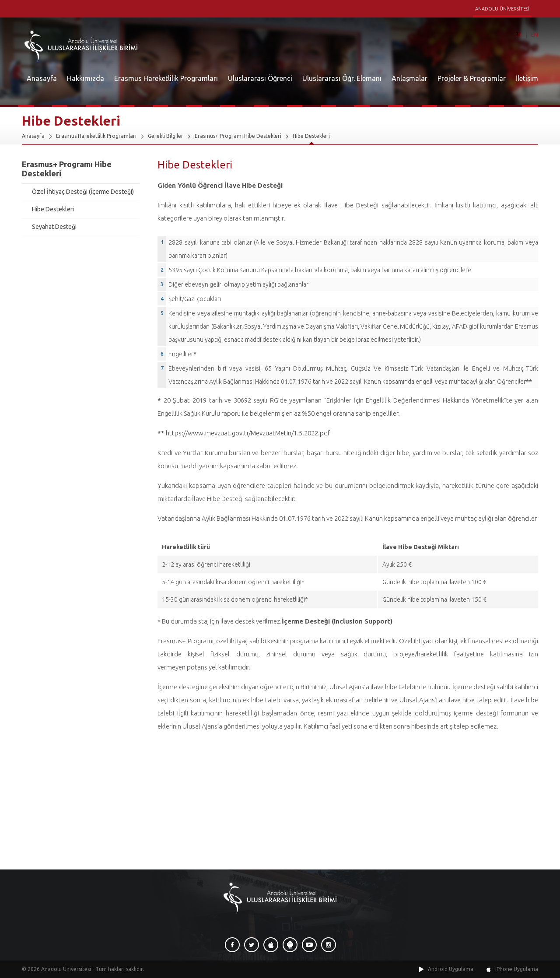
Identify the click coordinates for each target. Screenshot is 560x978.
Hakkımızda (86, 78)
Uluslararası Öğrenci (260, 78)
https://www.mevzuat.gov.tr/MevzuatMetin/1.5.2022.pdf (248, 433)
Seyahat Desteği (54, 227)
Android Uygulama (451, 969)
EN (535, 35)
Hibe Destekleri (311, 136)
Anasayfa (42, 78)
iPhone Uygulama (517, 969)
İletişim (527, 78)
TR (518, 35)
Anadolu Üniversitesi (66, 969)
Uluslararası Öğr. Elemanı (342, 78)
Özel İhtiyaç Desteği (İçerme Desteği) (83, 192)
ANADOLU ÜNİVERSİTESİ (502, 9)
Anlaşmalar (409, 78)
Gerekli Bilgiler (166, 136)
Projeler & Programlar (472, 78)
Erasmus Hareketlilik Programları (166, 78)
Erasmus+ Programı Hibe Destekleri (238, 136)
